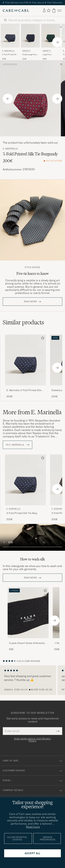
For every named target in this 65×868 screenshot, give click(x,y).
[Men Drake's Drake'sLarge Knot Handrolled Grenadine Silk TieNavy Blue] (30, 36)
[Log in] (44, 11)
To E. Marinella (18, 445)
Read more (30, 302)
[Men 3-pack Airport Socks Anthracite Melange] (28, 613)
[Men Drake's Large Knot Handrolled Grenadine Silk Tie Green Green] (51, 36)
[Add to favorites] (42, 339)
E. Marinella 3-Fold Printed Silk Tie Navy (24, 390)
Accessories (10, 64)
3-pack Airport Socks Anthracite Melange (27, 643)
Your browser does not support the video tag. (32, 537)
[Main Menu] (59, 11)
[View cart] (54, 11)
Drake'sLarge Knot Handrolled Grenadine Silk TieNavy (29, 55)
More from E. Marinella (32, 412)
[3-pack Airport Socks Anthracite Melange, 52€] (28, 619)
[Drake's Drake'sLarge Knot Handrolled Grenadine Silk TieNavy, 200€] (30, 42)
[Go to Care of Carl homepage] (16, 11)
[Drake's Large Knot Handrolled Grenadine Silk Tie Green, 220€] (51, 42)
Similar (23, 322)
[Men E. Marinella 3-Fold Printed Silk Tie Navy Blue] (10, 36)
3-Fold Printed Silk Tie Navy (10, 55)
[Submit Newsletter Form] (58, 731)
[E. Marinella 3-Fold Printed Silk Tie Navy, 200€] (10, 42)
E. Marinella (8, 51)
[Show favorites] (49, 11)
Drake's (26, 51)
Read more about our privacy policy (32, 740)
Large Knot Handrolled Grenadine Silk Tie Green (50, 55)
